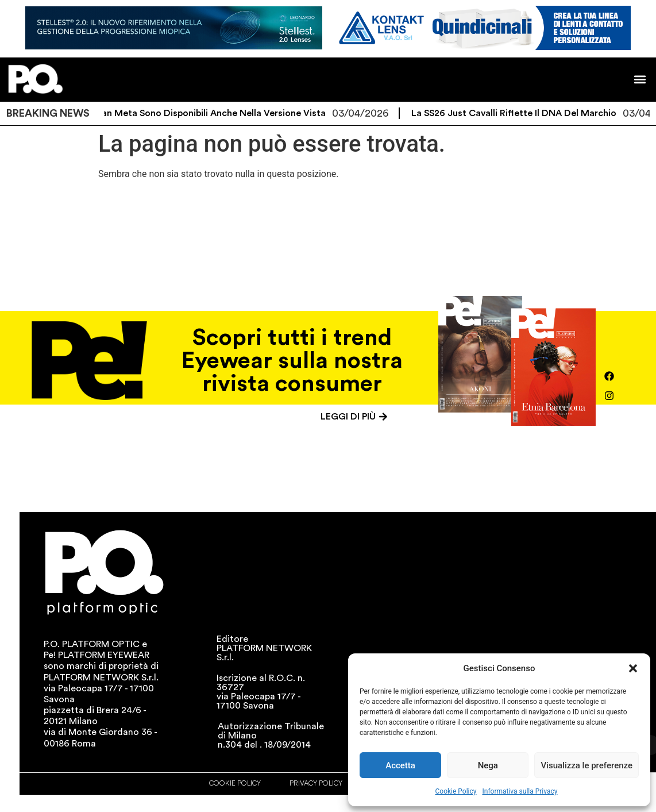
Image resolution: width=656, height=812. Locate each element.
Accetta (400, 765)
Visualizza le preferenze (586, 765)
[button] (633, 668)
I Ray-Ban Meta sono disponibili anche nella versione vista (207, 113)
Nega (488, 765)
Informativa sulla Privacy (520, 791)
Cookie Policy (456, 791)
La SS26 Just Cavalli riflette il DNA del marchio (522, 113)
